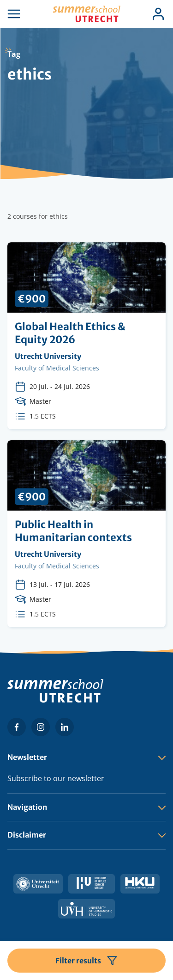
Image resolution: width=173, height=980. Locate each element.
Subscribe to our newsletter (56, 778)
